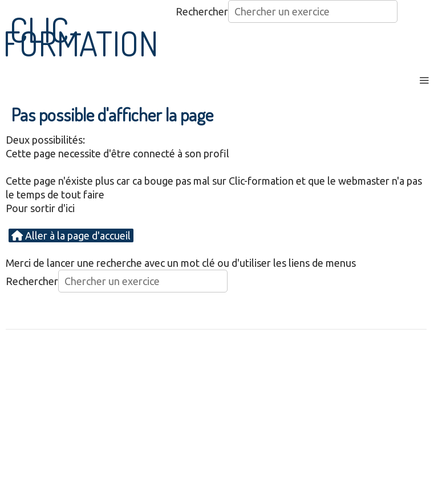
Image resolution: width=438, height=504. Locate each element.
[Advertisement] (219, 421)
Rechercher (202, 11)
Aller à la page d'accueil (71, 235)
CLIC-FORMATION (81, 36)
